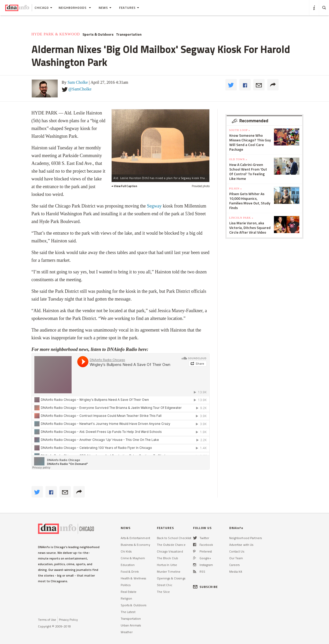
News (105, 8)
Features (129, 8)
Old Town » (238, 159)
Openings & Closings (171, 578)
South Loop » (240, 130)
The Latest (128, 612)
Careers (235, 565)
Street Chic (165, 585)
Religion (127, 598)
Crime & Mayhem (133, 558)
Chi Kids (126, 551)
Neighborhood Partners (246, 538)
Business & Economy (135, 545)
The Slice (163, 592)
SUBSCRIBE (206, 587)
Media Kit (236, 572)
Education (128, 565)
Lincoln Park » (241, 218)
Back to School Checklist (174, 538)
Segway (154, 206)
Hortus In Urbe (167, 565)
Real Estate (129, 592)
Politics (126, 585)
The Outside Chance (171, 545)
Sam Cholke (78, 82)
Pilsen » (236, 189)
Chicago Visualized (170, 551)
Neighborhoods (75, 8)
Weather (127, 632)
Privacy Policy (68, 620)
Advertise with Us (241, 545)
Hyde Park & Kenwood (56, 34)
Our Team (236, 558)
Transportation (129, 34)
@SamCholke (80, 89)
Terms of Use (47, 620)
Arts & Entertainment (135, 538)
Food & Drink (130, 572)
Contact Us (237, 551)
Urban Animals (131, 625)
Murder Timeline (169, 572)
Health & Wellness (133, 578)
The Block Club (168, 558)
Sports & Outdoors (98, 34)
